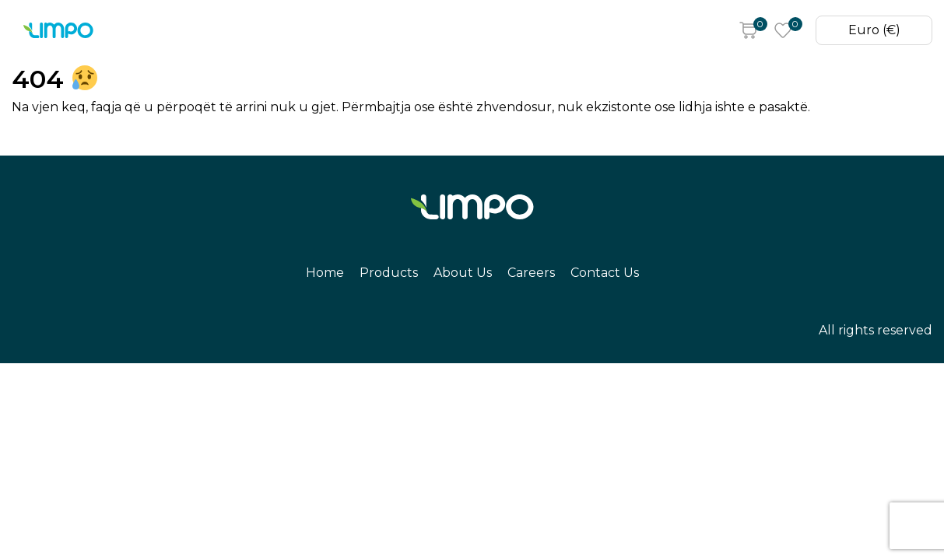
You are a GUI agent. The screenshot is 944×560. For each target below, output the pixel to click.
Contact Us (480, 31)
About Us (323, 31)
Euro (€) (870, 31)
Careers (399, 31)
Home (169, 31)
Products (241, 31)
